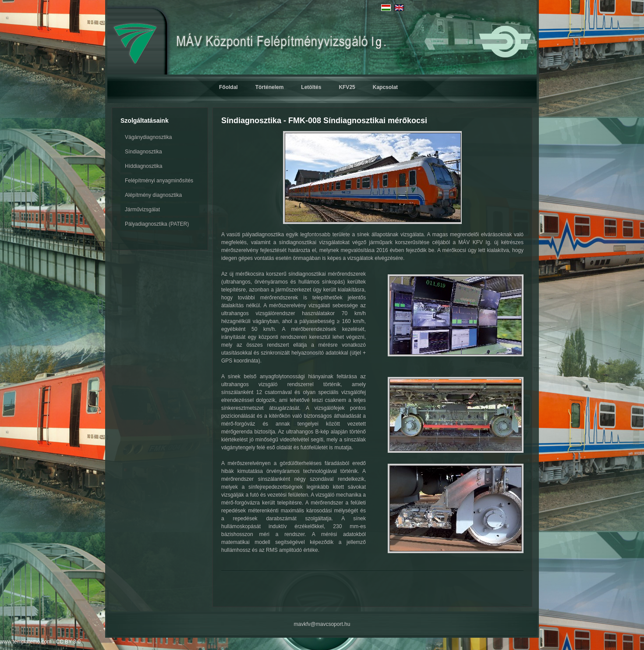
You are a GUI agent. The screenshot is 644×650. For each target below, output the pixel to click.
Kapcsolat (385, 87)
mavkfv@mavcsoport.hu (322, 624)
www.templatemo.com (26, 642)
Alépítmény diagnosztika (153, 195)
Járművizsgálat (142, 210)
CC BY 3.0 (68, 642)
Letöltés (311, 87)
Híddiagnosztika (143, 166)
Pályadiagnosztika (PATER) (157, 224)
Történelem (270, 87)
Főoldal (228, 87)
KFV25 (347, 87)
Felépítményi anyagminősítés (159, 181)
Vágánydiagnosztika (148, 137)
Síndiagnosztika (143, 152)
